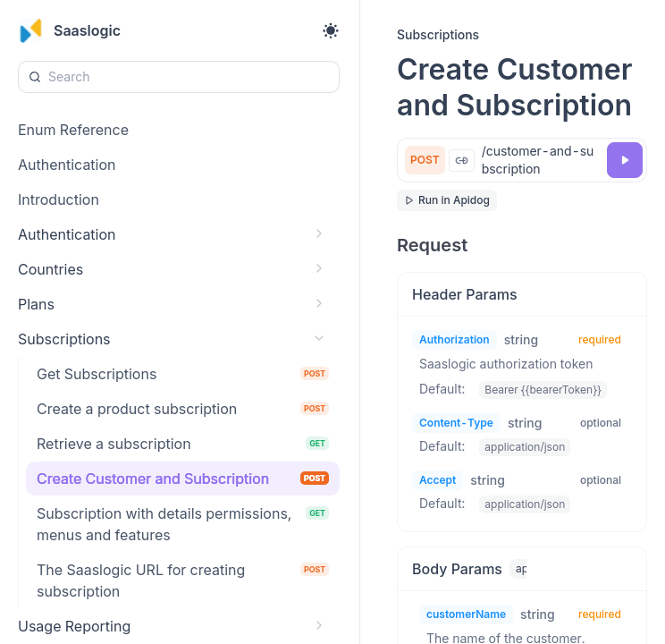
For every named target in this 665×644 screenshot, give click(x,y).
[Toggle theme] (331, 30)
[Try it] (625, 160)
